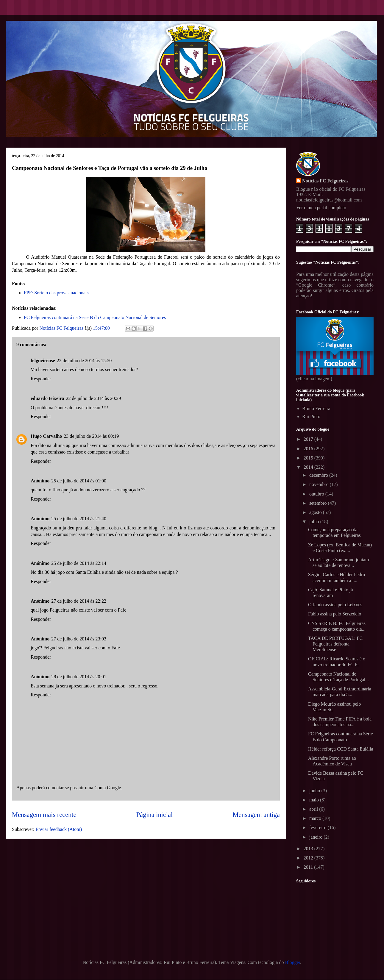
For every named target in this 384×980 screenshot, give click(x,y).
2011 (309, 867)
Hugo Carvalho (46, 436)
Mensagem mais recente (44, 815)
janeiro (316, 837)
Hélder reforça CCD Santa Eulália (341, 749)
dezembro (319, 475)
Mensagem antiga (256, 815)
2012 (309, 858)
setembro (319, 503)
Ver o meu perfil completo (321, 208)
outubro (317, 494)
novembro (320, 484)
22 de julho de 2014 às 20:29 (93, 398)
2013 (309, 849)
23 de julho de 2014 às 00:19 (91, 436)
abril (314, 809)
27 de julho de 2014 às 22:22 (79, 601)
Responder (41, 379)
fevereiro (319, 827)
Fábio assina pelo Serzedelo (335, 614)
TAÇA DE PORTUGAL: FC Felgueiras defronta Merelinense (335, 644)
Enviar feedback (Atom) (59, 829)
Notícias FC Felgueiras (325, 181)
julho (315, 522)
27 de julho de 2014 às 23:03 (79, 639)
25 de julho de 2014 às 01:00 (79, 481)
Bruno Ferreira (316, 408)
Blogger (293, 962)
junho (315, 791)
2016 (309, 449)
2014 (309, 467)
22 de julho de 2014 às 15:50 (84, 361)
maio (315, 800)
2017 (309, 439)
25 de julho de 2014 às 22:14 (79, 563)
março (316, 818)
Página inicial (155, 815)
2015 (309, 458)
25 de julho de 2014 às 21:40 (79, 519)
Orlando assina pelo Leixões (335, 605)
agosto (316, 512)
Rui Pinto (311, 416)
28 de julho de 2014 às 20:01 (79, 677)
